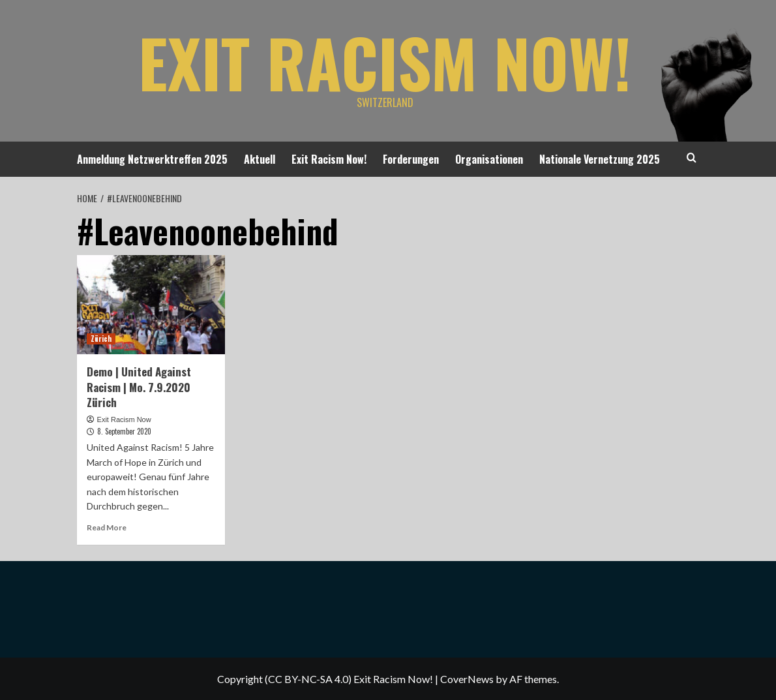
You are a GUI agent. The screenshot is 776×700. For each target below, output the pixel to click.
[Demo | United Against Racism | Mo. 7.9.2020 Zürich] (151, 305)
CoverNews (467, 679)
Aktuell (260, 159)
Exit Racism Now (124, 419)
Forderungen (411, 159)
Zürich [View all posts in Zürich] (101, 339)
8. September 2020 (124, 431)
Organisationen (489, 159)
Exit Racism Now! (385, 62)
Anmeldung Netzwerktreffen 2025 (152, 159)
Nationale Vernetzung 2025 (600, 159)
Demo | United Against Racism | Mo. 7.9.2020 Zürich (139, 387)
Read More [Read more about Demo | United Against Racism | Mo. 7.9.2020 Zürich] (107, 527)
